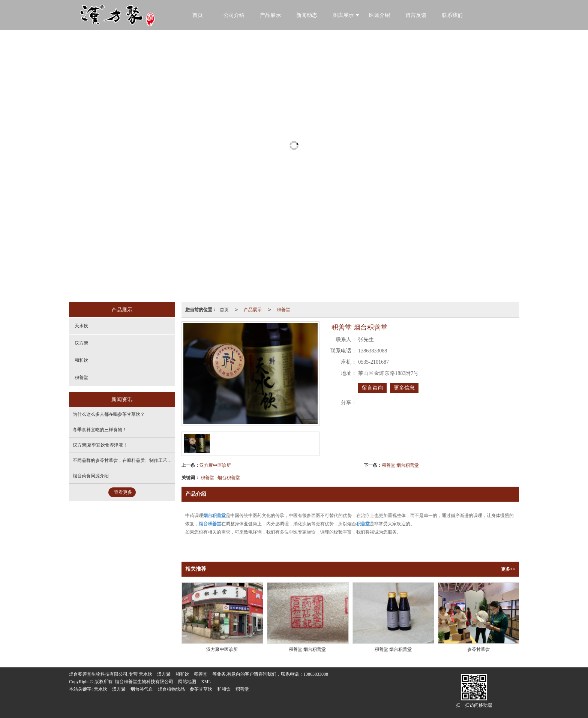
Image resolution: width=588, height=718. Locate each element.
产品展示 (270, 15)
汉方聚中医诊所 (215, 465)
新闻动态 (307, 15)
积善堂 (283, 310)
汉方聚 (81, 343)
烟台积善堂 (229, 478)
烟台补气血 (142, 689)
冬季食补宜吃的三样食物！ (100, 430)
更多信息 (404, 388)
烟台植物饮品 (171, 689)
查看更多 (123, 492)
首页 (224, 310)
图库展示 (343, 15)
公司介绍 (234, 15)
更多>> (508, 569)
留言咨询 (372, 388)
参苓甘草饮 (201, 689)
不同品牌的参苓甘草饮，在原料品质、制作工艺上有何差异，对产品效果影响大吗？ (156, 460)
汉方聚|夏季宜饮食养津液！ (100, 445)
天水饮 (81, 326)
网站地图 (187, 682)
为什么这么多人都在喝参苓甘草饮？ (109, 414)
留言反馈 (416, 15)
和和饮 (81, 360)
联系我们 (452, 15)
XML (206, 682)
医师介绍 (379, 15)
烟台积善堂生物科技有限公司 (144, 682)
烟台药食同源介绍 (91, 476)
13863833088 (316, 674)
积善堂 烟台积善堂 (400, 465)
